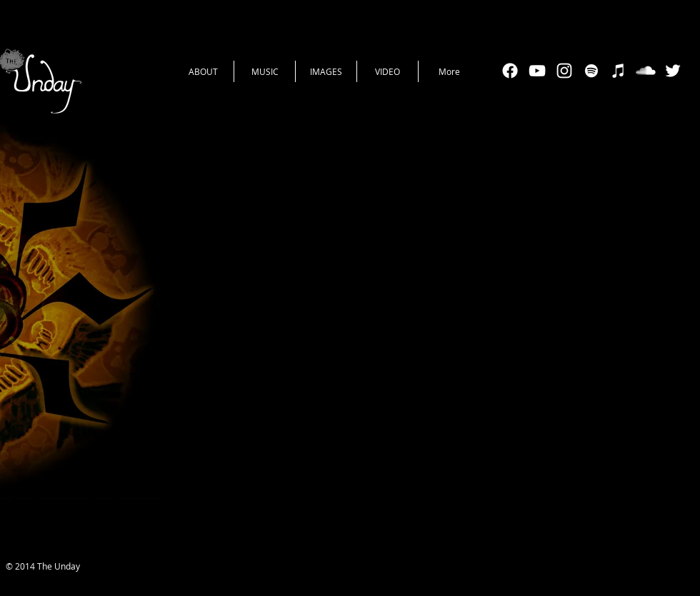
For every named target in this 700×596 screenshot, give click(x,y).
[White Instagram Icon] (564, 71)
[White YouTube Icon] (537, 71)
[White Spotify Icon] (591, 71)
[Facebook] (510, 71)
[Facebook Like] (356, 567)
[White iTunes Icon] (619, 71)
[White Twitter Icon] (673, 71)
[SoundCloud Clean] (646, 71)
